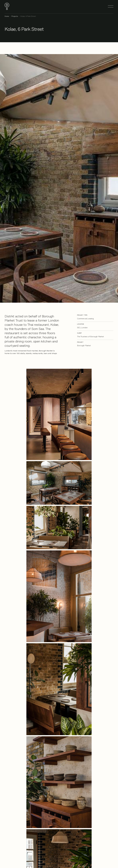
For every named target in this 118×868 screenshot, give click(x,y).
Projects (15, 16)
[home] (7, 6)
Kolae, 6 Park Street (28, 16)
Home (7, 16)
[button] (111, 6)
